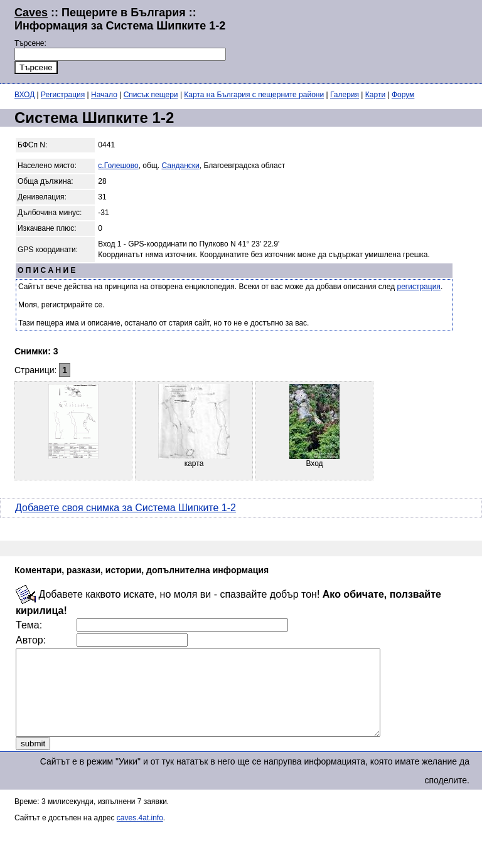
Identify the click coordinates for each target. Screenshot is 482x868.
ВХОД (24, 95)
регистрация (419, 287)
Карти (375, 95)
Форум (403, 95)
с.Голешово (118, 166)
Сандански (180, 166)
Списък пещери (151, 95)
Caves (31, 13)
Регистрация (63, 95)
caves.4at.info (140, 835)
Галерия (345, 95)
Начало (104, 95)
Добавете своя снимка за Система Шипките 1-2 (126, 508)
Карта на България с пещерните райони (254, 95)
